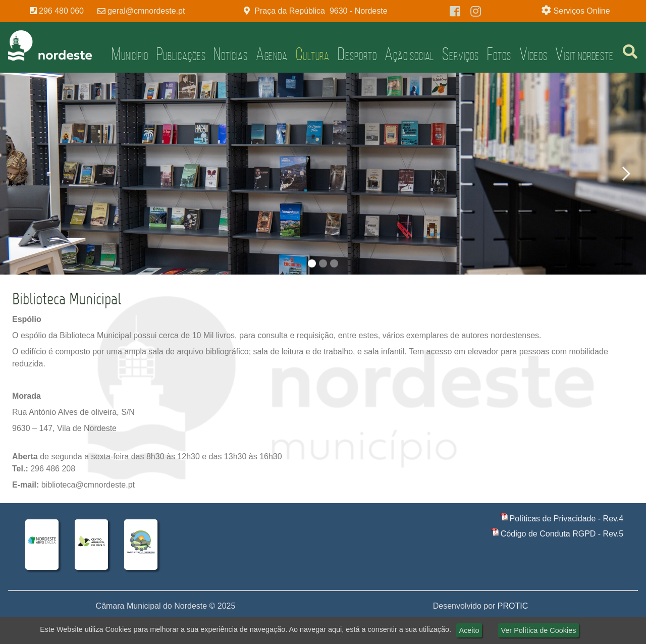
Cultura (313, 54)
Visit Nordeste (584, 54)
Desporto (357, 54)
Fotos (499, 54)
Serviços (460, 54)
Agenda (272, 54)
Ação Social (409, 54)
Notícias (230, 54)
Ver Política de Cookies (539, 630)
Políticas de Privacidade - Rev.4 (567, 519)
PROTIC (513, 606)
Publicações (181, 54)
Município (130, 54)
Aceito (469, 630)
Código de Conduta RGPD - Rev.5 (562, 534)
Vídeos (533, 54)
